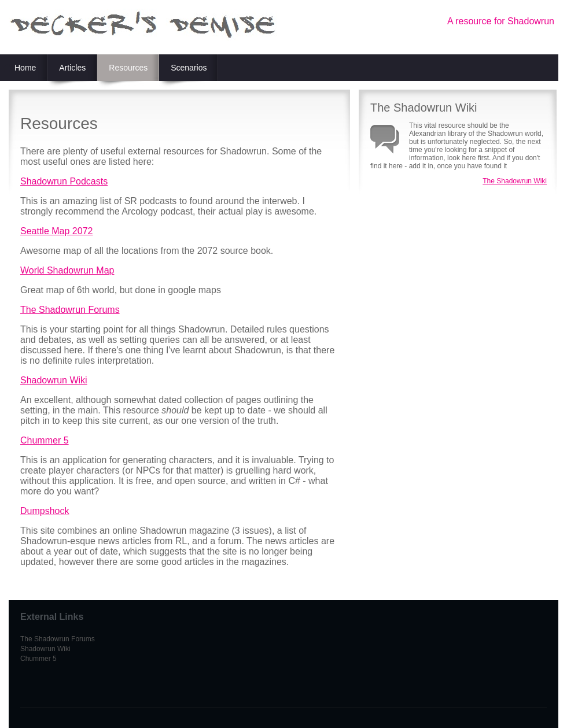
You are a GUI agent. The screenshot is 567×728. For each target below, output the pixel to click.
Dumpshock (45, 511)
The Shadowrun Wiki (515, 181)
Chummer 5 (45, 440)
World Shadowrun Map (67, 270)
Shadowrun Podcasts (64, 181)
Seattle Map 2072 (56, 231)
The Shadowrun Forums (70, 310)
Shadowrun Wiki (54, 380)
